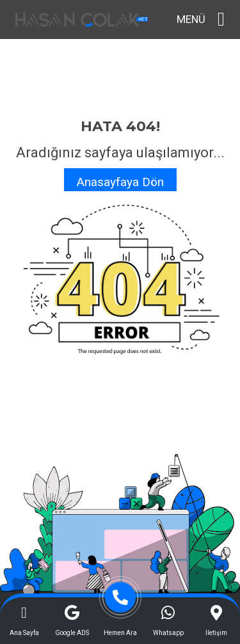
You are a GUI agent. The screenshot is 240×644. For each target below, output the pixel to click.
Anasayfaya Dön (120, 182)
